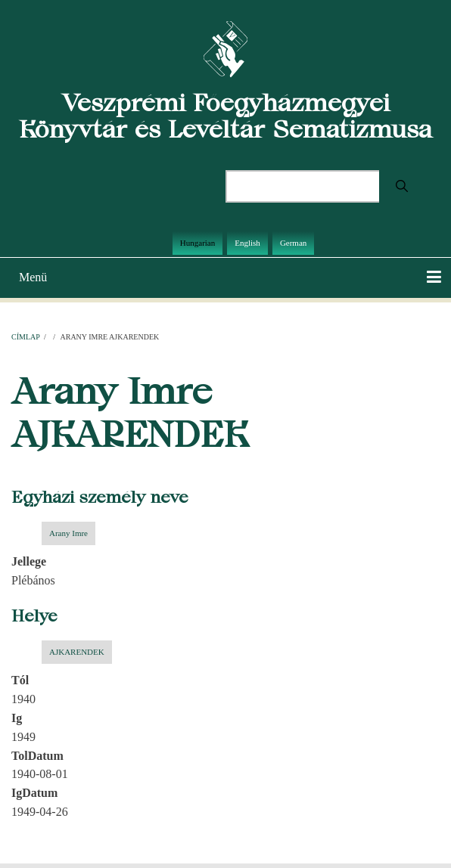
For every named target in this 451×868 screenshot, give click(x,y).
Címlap (25, 337)
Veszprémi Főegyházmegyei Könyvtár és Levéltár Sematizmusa (225, 116)
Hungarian (198, 243)
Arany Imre (68, 533)
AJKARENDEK (77, 652)
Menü (33, 277)
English (247, 243)
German (293, 243)
